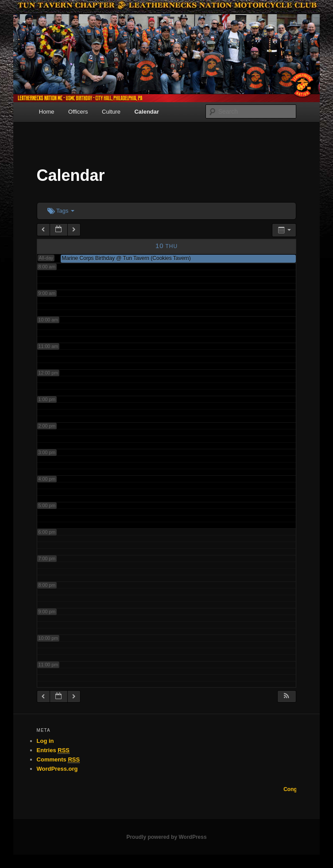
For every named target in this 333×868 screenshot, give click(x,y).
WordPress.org (57, 769)
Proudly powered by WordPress (166, 837)
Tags (61, 211)
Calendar (147, 112)
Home (47, 112)
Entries (53, 750)
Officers (78, 112)
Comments (58, 760)
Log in (45, 741)
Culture (111, 112)
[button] (287, 697)
